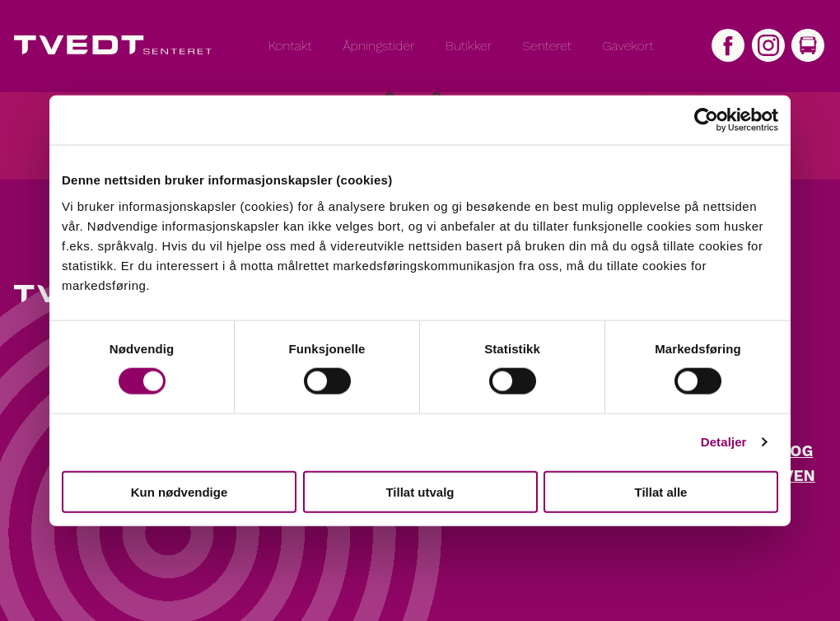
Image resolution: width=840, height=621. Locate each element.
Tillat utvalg (420, 491)
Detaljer (724, 442)
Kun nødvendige (180, 491)
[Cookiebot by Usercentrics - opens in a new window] (706, 120)
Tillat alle (661, 491)
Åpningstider (378, 46)
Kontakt (290, 46)
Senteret (547, 46)
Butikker (469, 46)
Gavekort (628, 46)
